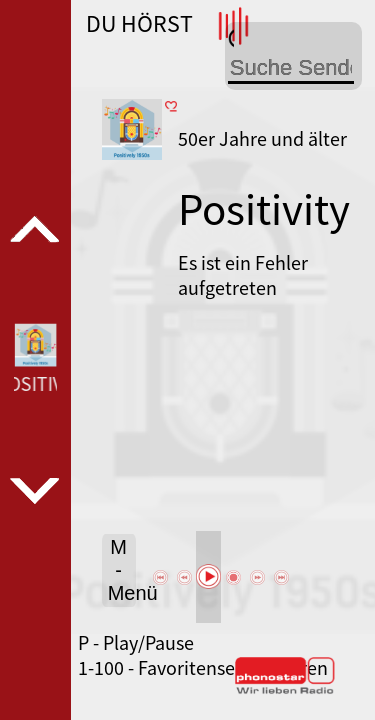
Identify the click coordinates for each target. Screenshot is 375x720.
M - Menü (122, 570)
